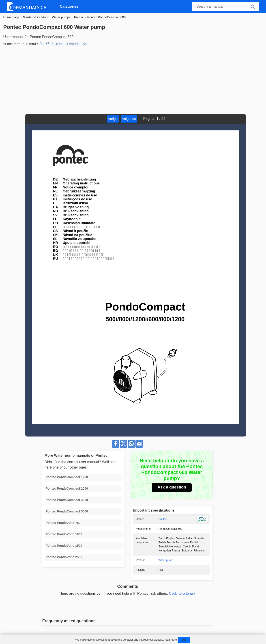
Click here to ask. (183, 593)
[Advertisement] (133, 80)
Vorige (113, 119)
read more (171, 640)
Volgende (129, 119)
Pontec (163, 519)
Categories (69, 6)
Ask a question (172, 487)
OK (184, 640)
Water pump (166, 560)
